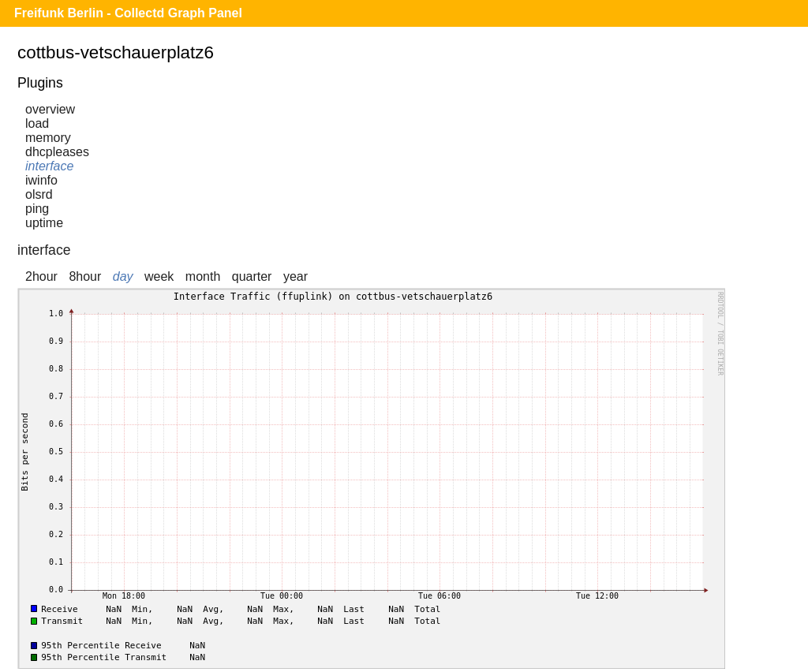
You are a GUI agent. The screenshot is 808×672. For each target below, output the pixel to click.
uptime (44, 223)
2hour (41, 276)
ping (37, 209)
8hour (85, 276)
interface (49, 166)
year (296, 276)
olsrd (39, 194)
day (123, 276)
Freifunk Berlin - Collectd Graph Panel (128, 13)
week (159, 276)
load (37, 123)
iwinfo (41, 180)
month (203, 276)
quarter (252, 276)
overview (50, 109)
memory (48, 138)
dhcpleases (57, 152)
